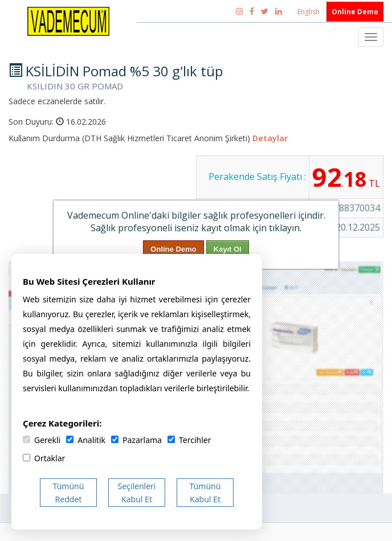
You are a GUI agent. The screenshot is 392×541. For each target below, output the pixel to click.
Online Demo (355, 12)
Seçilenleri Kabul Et (137, 493)
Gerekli (42, 440)
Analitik (86, 440)
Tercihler (189, 440)
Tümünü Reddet (69, 493)
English (309, 12)
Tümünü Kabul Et (205, 493)
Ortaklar (44, 458)
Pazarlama (136, 440)
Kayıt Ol (228, 249)
